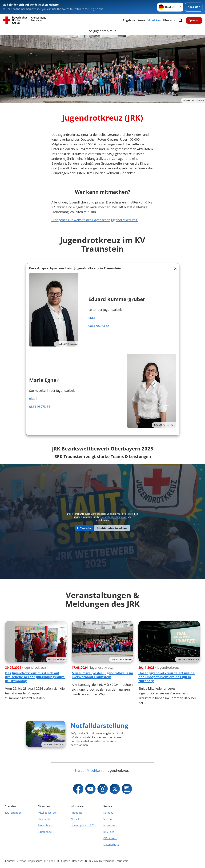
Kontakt (108, 813)
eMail (92, 318)
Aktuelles (76, 819)
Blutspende (45, 832)
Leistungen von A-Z (82, 825)
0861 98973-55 (99, 326)
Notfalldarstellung (99, 725)
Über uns (169, 20)
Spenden (194, 20)
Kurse (141, 20)
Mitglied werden (48, 813)
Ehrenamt (44, 819)
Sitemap (108, 819)
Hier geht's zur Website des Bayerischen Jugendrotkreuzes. (95, 220)
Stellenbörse (46, 825)
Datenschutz (111, 845)
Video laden (86, 528)
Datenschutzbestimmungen (114, 517)
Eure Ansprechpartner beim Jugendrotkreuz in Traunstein (75, 268)
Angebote (129, 20)
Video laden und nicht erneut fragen (112, 528)
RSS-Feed (109, 832)
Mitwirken (154, 20)
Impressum (110, 825)
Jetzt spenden (13, 813)
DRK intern (110, 838)
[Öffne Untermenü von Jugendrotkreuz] (103, 31)
